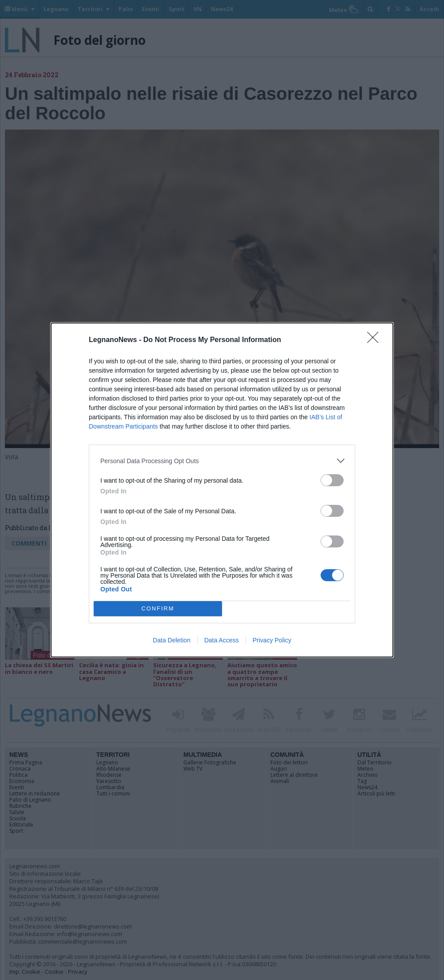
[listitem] (222, 461)
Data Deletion (172, 640)
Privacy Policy (272, 640)
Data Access (222, 640)
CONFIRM (158, 609)
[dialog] (222, 490)
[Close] (376, 340)
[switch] (332, 480)
